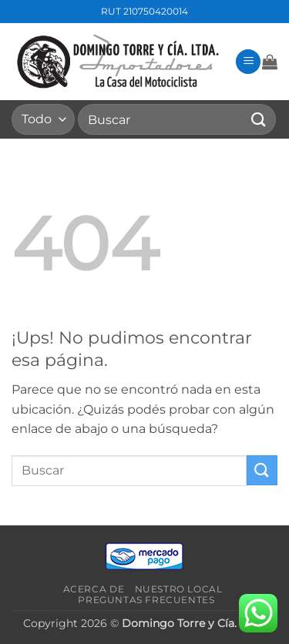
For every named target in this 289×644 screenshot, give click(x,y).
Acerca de (94, 589)
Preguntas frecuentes (146, 600)
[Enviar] (259, 119)
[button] (248, 62)
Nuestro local (179, 589)
